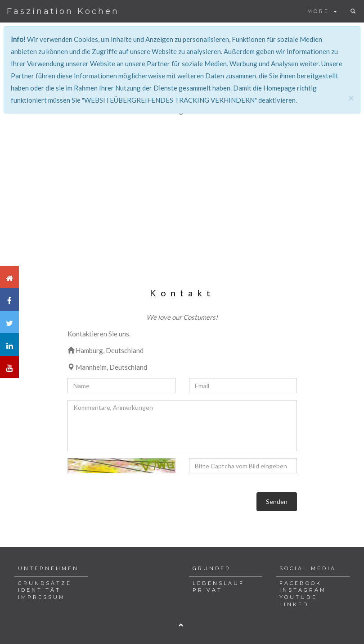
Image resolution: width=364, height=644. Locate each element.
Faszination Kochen (63, 11)
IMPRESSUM (42, 597)
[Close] (351, 98)
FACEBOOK (301, 583)
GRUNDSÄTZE (45, 583)
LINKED (294, 604)
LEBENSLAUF (218, 583)
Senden (277, 501)
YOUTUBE (298, 597)
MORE (322, 11)
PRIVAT (207, 590)
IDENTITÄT (39, 590)
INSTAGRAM (303, 590)
